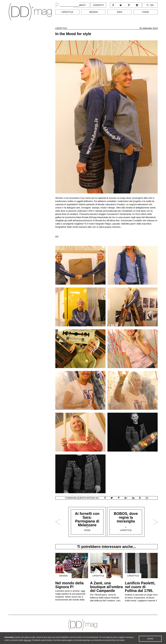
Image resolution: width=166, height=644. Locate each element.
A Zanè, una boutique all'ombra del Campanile (106, 587)
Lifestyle (67, 12)
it (148, 5)
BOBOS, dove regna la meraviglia (126, 517)
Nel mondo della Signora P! (69, 585)
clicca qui (27, 642)
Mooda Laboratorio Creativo (111, 204)
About (82, 5)
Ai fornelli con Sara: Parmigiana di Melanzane (87, 519)
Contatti (98, 5)
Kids (120, 12)
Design (93, 12)
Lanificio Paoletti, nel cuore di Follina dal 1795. (140, 587)
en (152, 5)
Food (146, 12)
